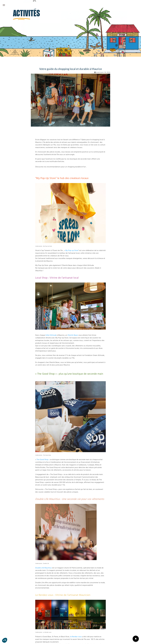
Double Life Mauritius (43, 568)
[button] (136, 639)
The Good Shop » (43, 460)
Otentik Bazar (73, 335)
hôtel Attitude (51, 335)
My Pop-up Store (72, 251)
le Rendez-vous (76, 637)
